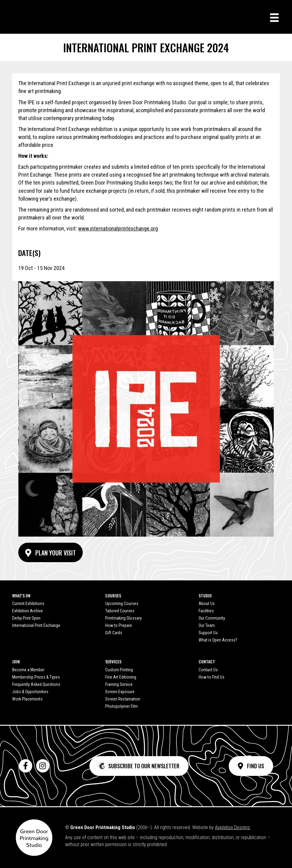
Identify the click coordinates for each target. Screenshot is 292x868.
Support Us (208, 633)
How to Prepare (119, 625)
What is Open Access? (218, 640)
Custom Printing (119, 670)
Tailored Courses (120, 611)
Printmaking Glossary (123, 618)
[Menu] (274, 18)
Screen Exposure (120, 692)
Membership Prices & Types (36, 677)
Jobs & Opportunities (30, 692)
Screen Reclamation (123, 699)
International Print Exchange (36, 625)
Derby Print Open (26, 618)
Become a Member (28, 670)
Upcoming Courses (122, 603)
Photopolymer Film (122, 706)
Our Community (212, 618)
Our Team (207, 625)
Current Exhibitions (28, 603)
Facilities (206, 611)
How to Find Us (212, 677)
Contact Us (208, 670)
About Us (207, 603)
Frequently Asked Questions (36, 684)
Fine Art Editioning (121, 677)
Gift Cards (114, 633)
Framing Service (119, 684)
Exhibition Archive (28, 611)
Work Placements (27, 699)
